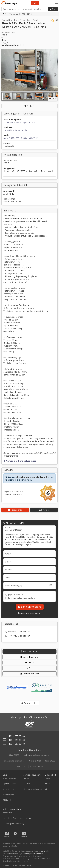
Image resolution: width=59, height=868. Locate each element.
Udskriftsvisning (29, 657)
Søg (53, 9)
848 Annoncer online (13, 494)
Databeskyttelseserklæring (29, 613)
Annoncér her (30, 703)
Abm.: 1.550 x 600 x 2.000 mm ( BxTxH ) (21, 138)
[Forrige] (4, 75)
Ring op (44, 510)
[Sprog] (53, 3)
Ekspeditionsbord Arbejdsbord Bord (20, 122)
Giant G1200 (50, 761)
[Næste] (55, 75)
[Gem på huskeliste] (53, 20)
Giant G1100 (14, 755)
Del (30, 668)
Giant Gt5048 (21, 767)
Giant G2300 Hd (37, 767)
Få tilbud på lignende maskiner (22, 598)
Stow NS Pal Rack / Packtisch (16, 130)
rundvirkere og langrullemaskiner (36, 755)
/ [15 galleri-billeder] (53, 99)
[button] (56, 3)
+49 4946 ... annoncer (18, 632)
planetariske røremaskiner (15, 761)
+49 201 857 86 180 (16, 736)
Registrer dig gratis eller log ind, (32, 477)
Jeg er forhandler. (16, 595)
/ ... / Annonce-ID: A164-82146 (18, 14)
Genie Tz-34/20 (35, 761)
